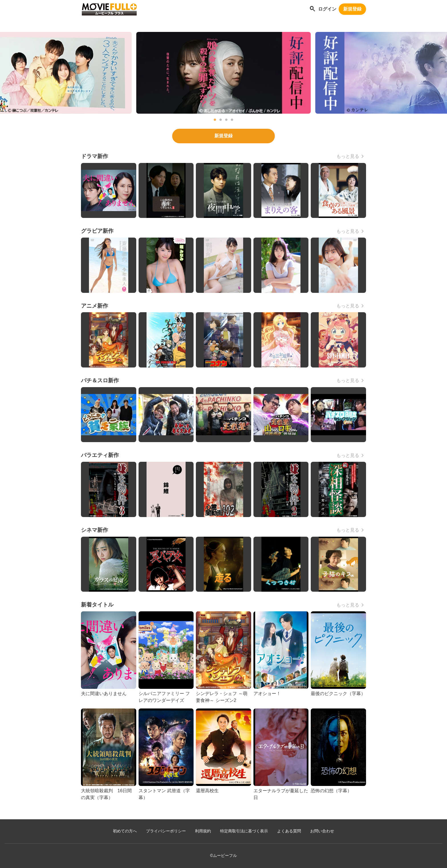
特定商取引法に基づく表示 (244, 831)
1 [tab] (215, 120)
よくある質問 (289, 831)
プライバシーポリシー (166, 831)
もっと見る (348, 156)
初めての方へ (125, 831)
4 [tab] (232, 120)
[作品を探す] (312, 9)
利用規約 (203, 831)
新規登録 (352, 9)
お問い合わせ (322, 831)
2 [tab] (221, 120)
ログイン (327, 9)
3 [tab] (226, 120)
